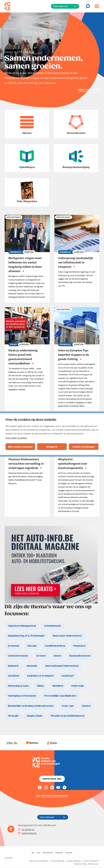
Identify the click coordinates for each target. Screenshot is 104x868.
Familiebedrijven (55, 646)
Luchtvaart (68, 676)
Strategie (13, 716)
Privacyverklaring (57, 861)
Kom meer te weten (16, 438)
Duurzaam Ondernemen (67, 636)
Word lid (69, 853)
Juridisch (14, 676)
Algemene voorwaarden (39, 861)
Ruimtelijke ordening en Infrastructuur (31, 706)
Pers (38, 853)
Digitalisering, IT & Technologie (26, 636)
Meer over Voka (89, 90)
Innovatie (32, 666)
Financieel (79, 646)
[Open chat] (89, 6)
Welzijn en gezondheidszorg (67, 716)
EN (33, 853)
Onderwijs (78, 686)
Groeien (41, 656)
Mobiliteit (58, 686)
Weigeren (52, 447)
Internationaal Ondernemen (62, 666)
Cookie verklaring (74, 861)
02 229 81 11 (26, 829)
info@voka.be (27, 833)
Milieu (41, 686)
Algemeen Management (22, 626)
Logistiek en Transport (40, 676)
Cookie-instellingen (84, 447)
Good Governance (18, 656)
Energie (32, 646)
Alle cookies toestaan (20, 447)
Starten (86, 706)
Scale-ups (68, 706)
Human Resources (80, 656)
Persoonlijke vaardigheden (60, 696)
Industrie (13, 666)
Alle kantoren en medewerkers (52, 796)
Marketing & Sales (18, 686)
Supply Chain (34, 716)
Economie (14, 646)
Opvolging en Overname (22, 696)
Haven (57, 656)
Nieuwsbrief (48, 853)
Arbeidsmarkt (52, 626)
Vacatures (59, 853)
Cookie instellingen (91, 861)
